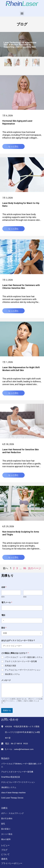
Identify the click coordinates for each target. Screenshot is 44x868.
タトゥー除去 (7, 834)
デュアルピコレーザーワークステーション (23, 670)
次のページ (35, 568)
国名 (4, 628)
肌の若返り (6, 829)
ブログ (4, 850)
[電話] (22, 621)
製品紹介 (5, 758)
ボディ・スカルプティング (12, 813)
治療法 (4, 808)
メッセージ (6, 680)
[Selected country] (3, 621)
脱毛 (3, 824)
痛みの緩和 (6, 839)
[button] (22, 13)
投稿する (7, 710)
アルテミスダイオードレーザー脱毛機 (21, 661)
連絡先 (4, 859)
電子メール (7, 602)
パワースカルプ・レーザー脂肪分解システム (24, 657)
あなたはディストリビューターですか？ (18, 640)
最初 (3, 597)
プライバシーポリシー (12, 863)
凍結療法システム (12, 674)
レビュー (5, 845)
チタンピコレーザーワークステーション (18, 782)
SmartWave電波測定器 (11, 777)
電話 (3, 615)
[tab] (8, 63)
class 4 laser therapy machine (13, 793)
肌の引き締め (7, 818)
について (5, 854)
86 (25, 568)
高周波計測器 (10, 666)
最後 (25, 597)
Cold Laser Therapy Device (12, 798)
